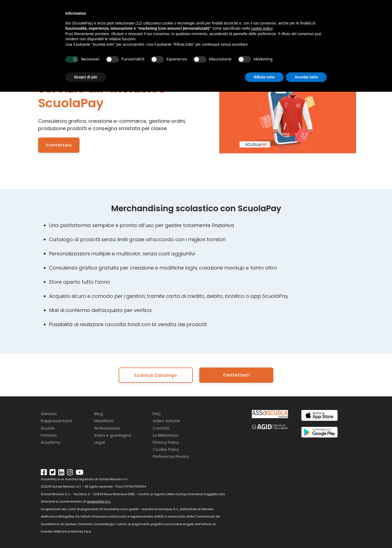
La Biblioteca (165, 434)
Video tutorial (166, 420)
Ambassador (107, 427)
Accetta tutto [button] (306, 77)
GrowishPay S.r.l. (99, 501)
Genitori (49, 413)
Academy (51, 441)
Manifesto (104, 420)
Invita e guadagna (113, 434)
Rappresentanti (56, 420)
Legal (99, 441)
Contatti (161, 427)
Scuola (48, 427)
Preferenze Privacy (171, 456)
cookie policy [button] (262, 28)
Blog (99, 413)
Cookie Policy (166, 448)
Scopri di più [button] (86, 77)
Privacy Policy (166, 441)
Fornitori (49, 434)
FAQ (157, 413)
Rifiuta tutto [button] (264, 77)
